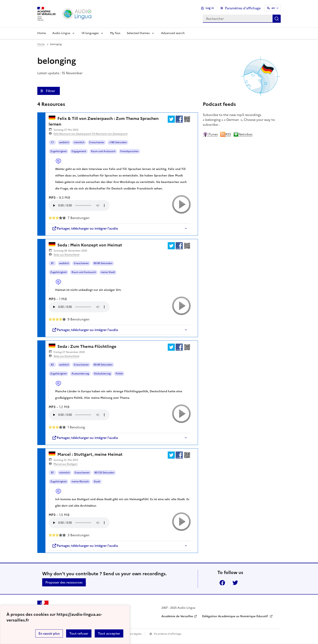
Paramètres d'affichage (168, 634)
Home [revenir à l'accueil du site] (41, 44)
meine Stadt (108, 272)
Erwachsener (97, 142)
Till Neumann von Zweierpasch (110, 134)
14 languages (90, 33)
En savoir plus (49, 633)
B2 (52, 365)
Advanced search (173, 33)
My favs (115, 33)
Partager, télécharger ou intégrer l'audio (85, 228)
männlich (79, 142)
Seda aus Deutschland (66, 255)
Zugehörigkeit (59, 151)
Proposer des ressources (64, 582)
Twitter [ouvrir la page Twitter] (235, 583)
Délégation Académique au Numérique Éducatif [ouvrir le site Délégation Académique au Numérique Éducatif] (235, 616)
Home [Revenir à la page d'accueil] (42, 33)
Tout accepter (109, 633)
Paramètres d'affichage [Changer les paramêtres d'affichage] (243, 8)
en (273, 8)
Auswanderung (80, 374)
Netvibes (243, 134)
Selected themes (138, 33)
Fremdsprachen (129, 151)
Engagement (79, 151)
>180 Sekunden (118, 142)
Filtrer (51, 91)
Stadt (97, 482)
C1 (52, 142)
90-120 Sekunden (104, 473)
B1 (52, 263)
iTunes (210, 134)
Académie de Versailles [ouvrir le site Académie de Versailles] (177, 616)
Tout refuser (79, 633)
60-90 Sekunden (103, 263)
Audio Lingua (61, 33)
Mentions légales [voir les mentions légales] (132, 634)
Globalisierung (102, 374)
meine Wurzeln (80, 482)
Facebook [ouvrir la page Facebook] (222, 583)
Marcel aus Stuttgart (66, 464)
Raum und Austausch (103, 151)
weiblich (64, 142)
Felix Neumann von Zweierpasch (72, 134)
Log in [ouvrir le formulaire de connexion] (210, 8)
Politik (119, 374)
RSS (226, 134)
